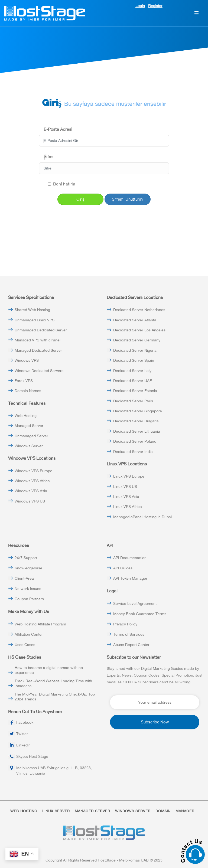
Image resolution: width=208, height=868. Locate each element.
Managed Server (29, 426)
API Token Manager (130, 578)
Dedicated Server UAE (133, 381)
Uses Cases (25, 645)
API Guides (123, 568)
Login (140, 6)
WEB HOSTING (24, 811)
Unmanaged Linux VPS (35, 320)
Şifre (48, 156)
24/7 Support (26, 558)
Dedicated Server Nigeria (135, 350)
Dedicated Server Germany (137, 340)
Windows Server (29, 446)
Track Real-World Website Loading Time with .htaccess (53, 683)
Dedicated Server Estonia (135, 391)
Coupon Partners (29, 599)
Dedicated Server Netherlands (139, 310)
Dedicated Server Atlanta (135, 320)
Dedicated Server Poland (135, 441)
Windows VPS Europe (33, 471)
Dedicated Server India (133, 452)
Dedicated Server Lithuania (137, 431)
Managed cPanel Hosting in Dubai (142, 517)
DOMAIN (163, 811)
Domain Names (28, 391)
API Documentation (130, 558)
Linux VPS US (125, 487)
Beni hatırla (61, 184)
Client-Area (24, 578)
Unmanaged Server (31, 436)
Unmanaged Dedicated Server (41, 330)
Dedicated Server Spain (134, 360)
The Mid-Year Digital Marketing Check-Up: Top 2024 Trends (55, 697)
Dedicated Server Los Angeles (139, 330)
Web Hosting (26, 416)
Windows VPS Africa (32, 481)
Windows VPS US (30, 501)
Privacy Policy (125, 624)
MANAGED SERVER (92, 811)
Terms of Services (129, 634)
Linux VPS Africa (128, 507)
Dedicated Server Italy (132, 371)
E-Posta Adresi (58, 129)
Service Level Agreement (135, 603)
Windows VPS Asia (31, 491)
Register (155, 6)
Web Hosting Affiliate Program (40, 624)
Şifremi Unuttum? (128, 199)
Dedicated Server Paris (133, 401)
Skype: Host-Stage (32, 756)
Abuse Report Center (131, 645)
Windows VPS (27, 360)
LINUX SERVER (56, 811)
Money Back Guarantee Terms (140, 614)
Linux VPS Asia (126, 497)
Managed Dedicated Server (38, 350)
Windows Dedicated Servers (39, 371)
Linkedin (23, 745)
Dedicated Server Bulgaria (136, 421)
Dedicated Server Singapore (138, 411)
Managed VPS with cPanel (38, 340)
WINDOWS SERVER (133, 811)
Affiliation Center (29, 634)
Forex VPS (24, 381)
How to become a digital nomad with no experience (49, 670)
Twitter (22, 734)
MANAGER (185, 811)
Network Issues (28, 589)
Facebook (25, 722)
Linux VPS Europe (129, 476)
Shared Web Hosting (32, 310)
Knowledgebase (28, 568)
